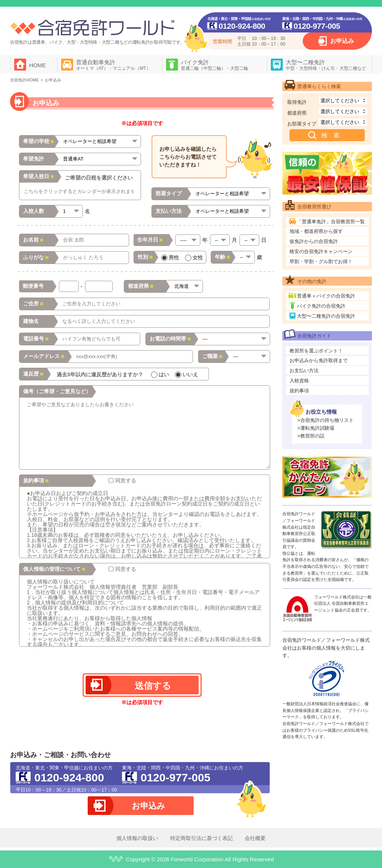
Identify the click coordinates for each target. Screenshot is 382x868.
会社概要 (255, 838)
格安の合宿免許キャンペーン (321, 251)
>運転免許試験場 (316, 428)
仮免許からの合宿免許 (314, 241)
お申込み (342, 41)
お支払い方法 (304, 371)
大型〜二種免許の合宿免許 (326, 316)
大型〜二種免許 (326, 65)
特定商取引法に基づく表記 (201, 838)
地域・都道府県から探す (316, 231)
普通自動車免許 (113, 65)
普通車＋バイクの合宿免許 (326, 296)
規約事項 (299, 391)
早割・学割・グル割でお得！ (321, 262)
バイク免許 (215, 65)
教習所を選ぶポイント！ (316, 351)
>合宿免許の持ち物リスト (325, 420)
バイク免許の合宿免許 (321, 306)
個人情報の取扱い (137, 838)
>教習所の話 (311, 436)
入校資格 (299, 381)
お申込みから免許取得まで (319, 360)
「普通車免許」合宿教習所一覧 (331, 222)
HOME (37, 65)
